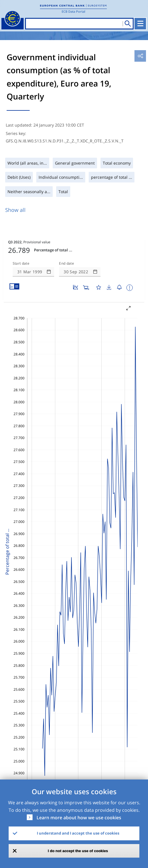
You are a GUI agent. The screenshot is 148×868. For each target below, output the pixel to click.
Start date (21, 263)
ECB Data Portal (73, 11)
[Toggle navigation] (140, 24)
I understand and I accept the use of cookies (78, 833)
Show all (15, 210)
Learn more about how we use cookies (79, 818)
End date (67, 263)
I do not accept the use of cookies (78, 851)
